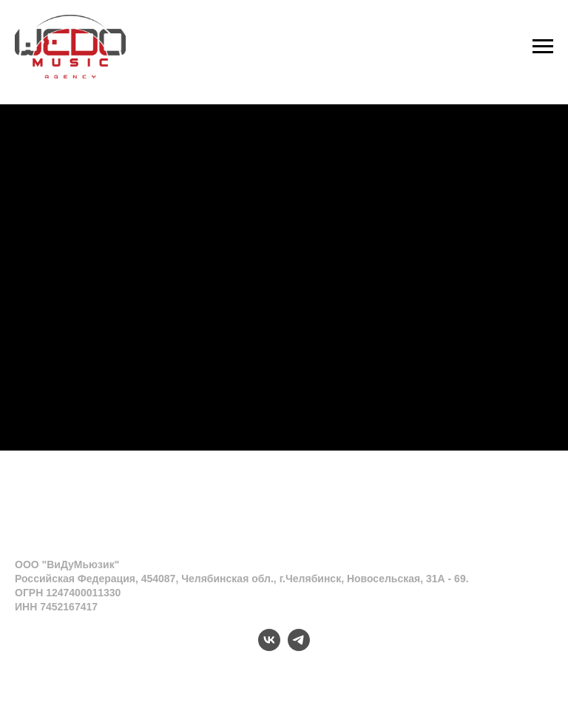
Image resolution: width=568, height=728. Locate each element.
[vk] (269, 647)
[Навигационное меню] (543, 47)
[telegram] (299, 647)
